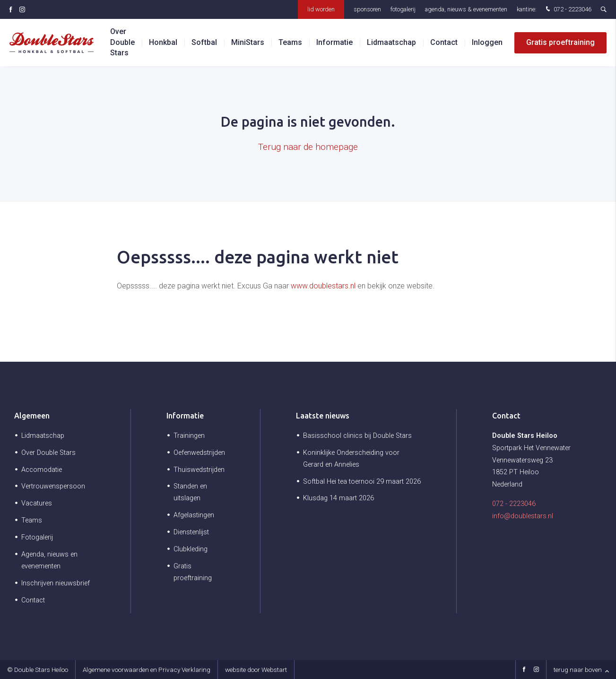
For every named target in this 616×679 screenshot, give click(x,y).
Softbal (204, 42)
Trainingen (189, 436)
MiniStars (248, 42)
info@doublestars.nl (523, 516)
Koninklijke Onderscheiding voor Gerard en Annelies (351, 459)
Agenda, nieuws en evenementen (49, 560)
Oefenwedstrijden (199, 453)
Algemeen (32, 416)
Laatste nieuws (323, 416)
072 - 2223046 (568, 10)
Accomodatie (42, 470)
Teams (290, 42)
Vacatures (37, 503)
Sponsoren (367, 9)
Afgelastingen (194, 515)
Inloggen (487, 42)
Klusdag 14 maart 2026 (338, 498)
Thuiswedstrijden (199, 470)
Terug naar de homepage (308, 147)
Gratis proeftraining (560, 42)
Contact (444, 42)
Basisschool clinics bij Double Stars (357, 436)
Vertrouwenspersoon (53, 486)
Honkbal (163, 42)
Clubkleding (191, 549)
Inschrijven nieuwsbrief (56, 583)
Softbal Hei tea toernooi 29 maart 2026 (362, 482)
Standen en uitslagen (190, 492)
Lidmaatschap (391, 42)
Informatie (334, 42)
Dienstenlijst (191, 532)
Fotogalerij (403, 9)
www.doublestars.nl (323, 286)
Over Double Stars (122, 42)
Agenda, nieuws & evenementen (466, 9)
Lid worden (321, 9)
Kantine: (527, 9)
